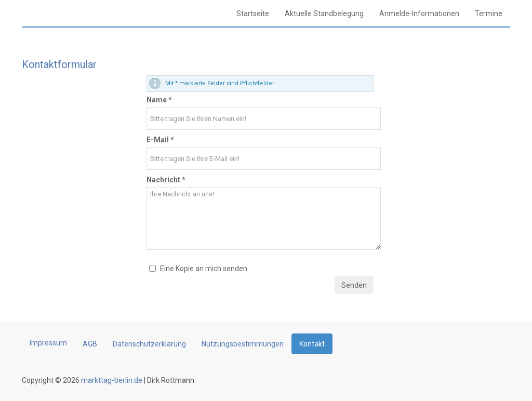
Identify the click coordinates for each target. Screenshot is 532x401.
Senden (354, 285)
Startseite (253, 14)
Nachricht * (166, 180)
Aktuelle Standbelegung (324, 14)
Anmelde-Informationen (419, 14)
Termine (489, 14)
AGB (90, 344)
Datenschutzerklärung (149, 344)
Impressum (48, 343)
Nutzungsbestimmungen (243, 344)
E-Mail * (160, 140)
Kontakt (312, 344)
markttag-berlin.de (111, 380)
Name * (159, 100)
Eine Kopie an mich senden (204, 269)
